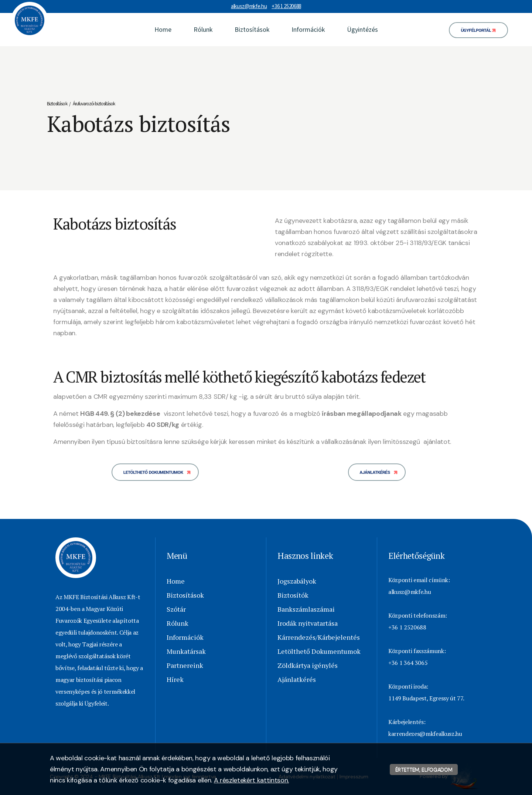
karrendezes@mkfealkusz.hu (425, 734)
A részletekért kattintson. (251, 780)
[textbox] (155, 224)
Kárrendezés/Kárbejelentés (319, 637)
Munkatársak (186, 651)
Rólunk (203, 30)
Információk (308, 30)
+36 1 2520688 (286, 6)
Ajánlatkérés (375, 473)
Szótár (176, 609)
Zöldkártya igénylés (308, 665)
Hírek (175, 679)
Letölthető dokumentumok (153, 473)
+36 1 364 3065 (408, 663)
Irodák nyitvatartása (308, 623)
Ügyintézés (362, 30)
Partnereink (185, 665)
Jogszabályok (297, 581)
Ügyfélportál (476, 30)
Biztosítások (252, 30)
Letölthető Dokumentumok (319, 651)
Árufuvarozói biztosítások (94, 104)
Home (163, 30)
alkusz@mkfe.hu (249, 6)
